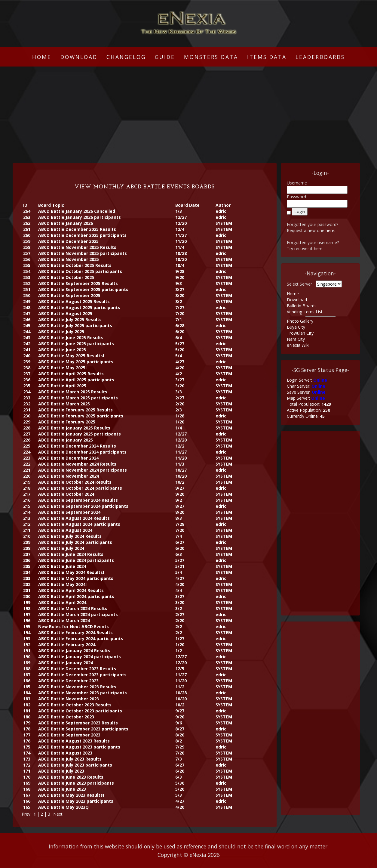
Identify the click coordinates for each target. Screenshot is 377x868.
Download (79, 57)
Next (58, 814)
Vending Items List (305, 312)
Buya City (296, 327)
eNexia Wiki (298, 345)
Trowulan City (300, 333)
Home (42, 57)
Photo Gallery (300, 321)
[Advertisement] (188, 115)
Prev (26, 814)
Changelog (126, 57)
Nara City (296, 339)
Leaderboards (320, 57)
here (330, 230)
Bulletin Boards (302, 306)
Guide (165, 57)
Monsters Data (211, 57)
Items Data (267, 57)
